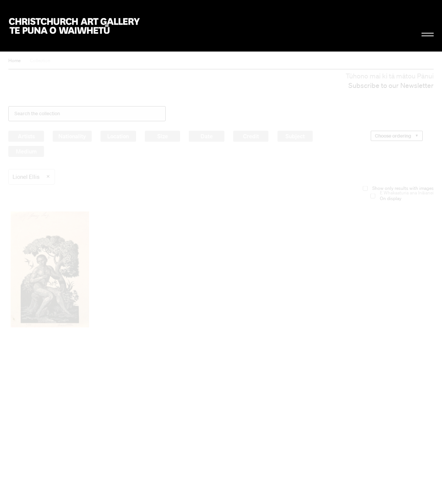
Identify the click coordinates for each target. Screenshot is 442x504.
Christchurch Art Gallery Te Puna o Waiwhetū (74, 26)
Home (14, 60)
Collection (40, 60)
